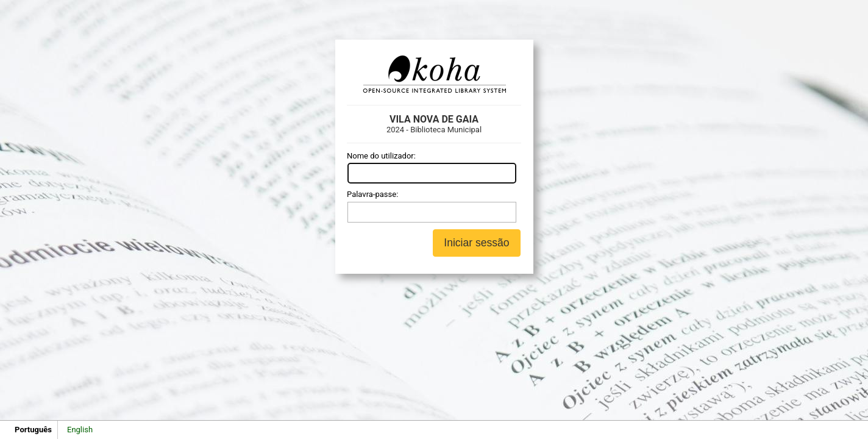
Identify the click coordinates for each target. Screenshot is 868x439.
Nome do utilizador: (381, 156)
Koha (434, 74)
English (80, 430)
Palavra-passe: (372, 194)
